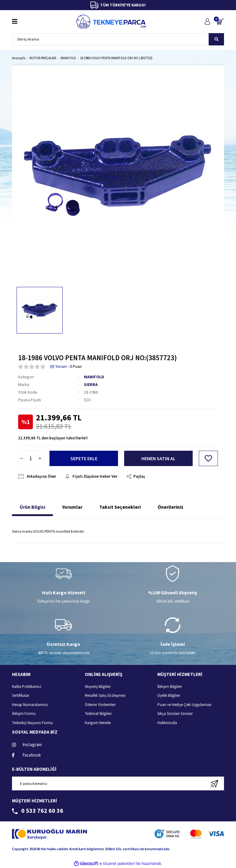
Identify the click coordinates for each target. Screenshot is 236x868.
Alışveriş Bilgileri (98, 687)
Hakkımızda (167, 723)
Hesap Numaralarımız (30, 705)
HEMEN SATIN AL (158, 458)
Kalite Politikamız (27, 687)
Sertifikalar (21, 695)
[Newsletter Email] (118, 783)
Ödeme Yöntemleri (100, 705)
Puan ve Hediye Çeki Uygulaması (184, 705)
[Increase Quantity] (40, 458)
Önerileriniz (171, 507)
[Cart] (220, 22)
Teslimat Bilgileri (98, 714)
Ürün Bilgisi (32, 507)
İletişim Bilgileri (170, 687)
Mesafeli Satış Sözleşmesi (105, 695)
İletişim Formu (24, 714)
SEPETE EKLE (84, 458)
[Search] (118, 39)
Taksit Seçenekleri (120, 507)
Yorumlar (72, 507)
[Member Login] (207, 22)
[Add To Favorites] (208, 458)
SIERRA (91, 384)
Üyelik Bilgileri (169, 695)
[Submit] (214, 783)
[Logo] (111, 22)
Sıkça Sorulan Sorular (175, 714)
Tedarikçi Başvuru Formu (32, 723)
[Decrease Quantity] (22, 458)
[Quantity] (31, 458)
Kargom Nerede (98, 723)
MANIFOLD (94, 377)
